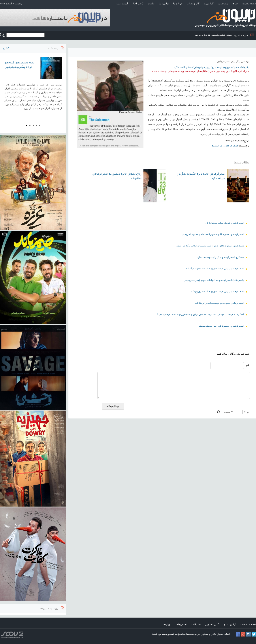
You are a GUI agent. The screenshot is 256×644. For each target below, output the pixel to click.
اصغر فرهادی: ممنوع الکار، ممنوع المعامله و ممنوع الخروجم (215, 234)
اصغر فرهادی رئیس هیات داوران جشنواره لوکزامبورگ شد (216, 269)
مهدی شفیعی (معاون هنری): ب (216, 35)
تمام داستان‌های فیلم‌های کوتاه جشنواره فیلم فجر (19, 65)
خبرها (235, 4)
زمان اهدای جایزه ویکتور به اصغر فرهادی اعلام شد (117, 176)
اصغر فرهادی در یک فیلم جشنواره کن (226, 223)
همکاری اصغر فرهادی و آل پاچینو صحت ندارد (222, 257)
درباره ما (178, 4)
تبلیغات (151, 4)
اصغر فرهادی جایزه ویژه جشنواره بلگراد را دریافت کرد (201, 176)
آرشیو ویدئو (122, 4)
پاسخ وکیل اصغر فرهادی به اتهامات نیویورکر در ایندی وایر (216, 280)
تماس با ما (164, 4)
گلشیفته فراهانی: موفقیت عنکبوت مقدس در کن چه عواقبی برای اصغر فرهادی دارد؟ (202, 315)
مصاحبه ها (223, 4)
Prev (6, 86)
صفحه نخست (249, 4)
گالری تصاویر (193, 4)
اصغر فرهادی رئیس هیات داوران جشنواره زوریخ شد (219, 292)
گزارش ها (209, 4)
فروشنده (217, 146)
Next (60, 86)
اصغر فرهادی (231, 146)
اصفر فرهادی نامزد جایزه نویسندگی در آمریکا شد (221, 303)
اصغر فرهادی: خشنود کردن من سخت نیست (223, 326)
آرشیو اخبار (138, 4)
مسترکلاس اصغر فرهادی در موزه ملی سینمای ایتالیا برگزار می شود (212, 246)
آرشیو (6, 49)
